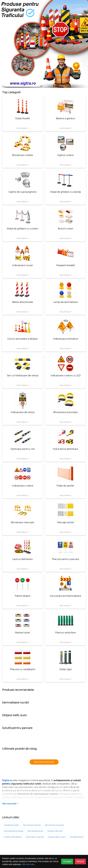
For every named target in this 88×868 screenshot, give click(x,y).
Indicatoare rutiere (11, 825)
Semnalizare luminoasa (14, 831)
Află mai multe (28, 864)
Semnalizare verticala (32, 825)
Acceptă (67, 861)
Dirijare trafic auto (55, 831)
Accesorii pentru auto (57, 837)
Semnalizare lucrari (35, 831)
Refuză (80, 861)
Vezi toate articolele (44, 762)
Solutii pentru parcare (35, 837)
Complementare (76, 837)
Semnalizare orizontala (54, 825)
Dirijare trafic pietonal (13, 837)
